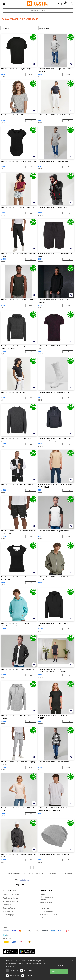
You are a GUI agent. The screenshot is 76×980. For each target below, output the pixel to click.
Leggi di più (10, 967)
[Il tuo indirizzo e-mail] (33, 880)
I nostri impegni (9, 915)
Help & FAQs (8, 911)
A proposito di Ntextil (11, 895)
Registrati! (20, 885)
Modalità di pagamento (12, 901)
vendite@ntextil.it (47, 902)
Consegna (7, 905)
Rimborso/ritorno (9, 908)
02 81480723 (45, 908)
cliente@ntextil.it (46, 897)
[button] (58, 4)
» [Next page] (44, 867)
